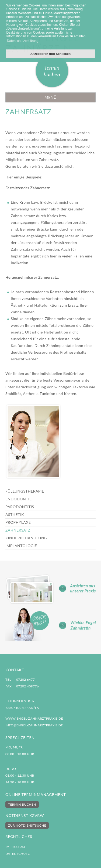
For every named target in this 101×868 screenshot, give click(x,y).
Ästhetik (15, 514)
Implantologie (21, 546)
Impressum (15, 847)
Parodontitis (20, 507)
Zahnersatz (18, 530)
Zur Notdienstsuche (27, 825)
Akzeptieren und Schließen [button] (50, 54)
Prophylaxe (18, 522)
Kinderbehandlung (26, 538)
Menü (50, 97)
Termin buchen (52, 71)
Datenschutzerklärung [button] (23, 41)
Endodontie (19, 499)
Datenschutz (18, 854)
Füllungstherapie (25, 491)
